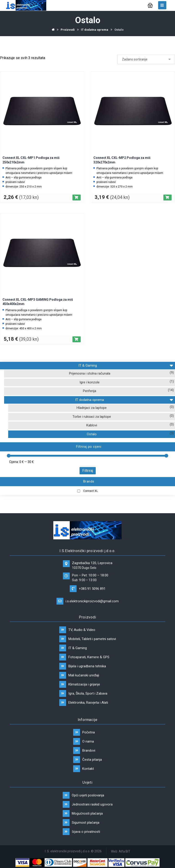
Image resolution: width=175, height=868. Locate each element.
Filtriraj (88, 471)
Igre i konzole (90, 382)
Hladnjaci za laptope (92, 408)
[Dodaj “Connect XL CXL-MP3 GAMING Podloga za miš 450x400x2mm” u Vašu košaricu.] (77, 339)
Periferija (90, 391)
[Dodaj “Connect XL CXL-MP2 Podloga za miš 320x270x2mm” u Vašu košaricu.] (167, 198)
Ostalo (92, 434)
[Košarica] (150, 5)
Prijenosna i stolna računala (90, 373)
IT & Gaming (126, 365)
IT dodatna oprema (124, 399)
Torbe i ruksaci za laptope (92, 417)
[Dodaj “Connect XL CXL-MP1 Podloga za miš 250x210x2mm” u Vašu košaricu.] (77, 198)
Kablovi (92, 425)
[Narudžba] (146, 60)
